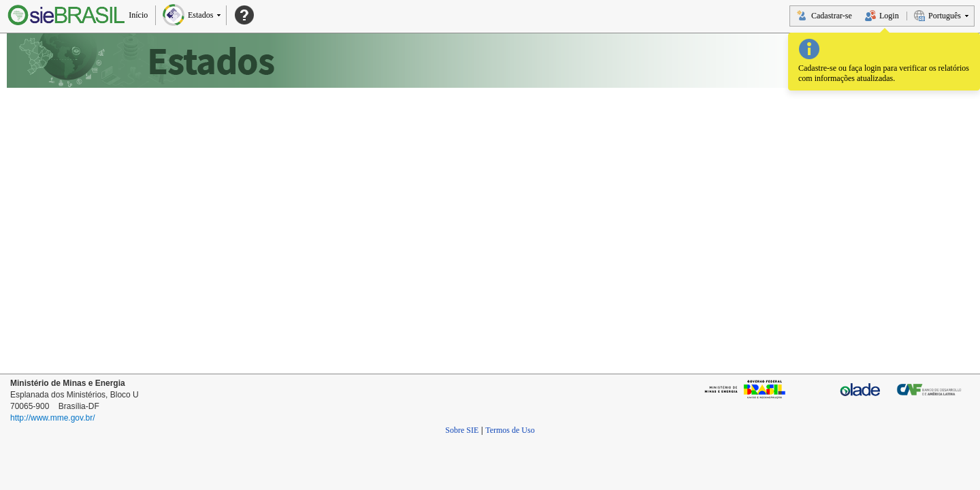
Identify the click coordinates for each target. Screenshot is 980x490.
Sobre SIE (462, 430)
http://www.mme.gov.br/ (52, 418)
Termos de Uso (510, 430)
